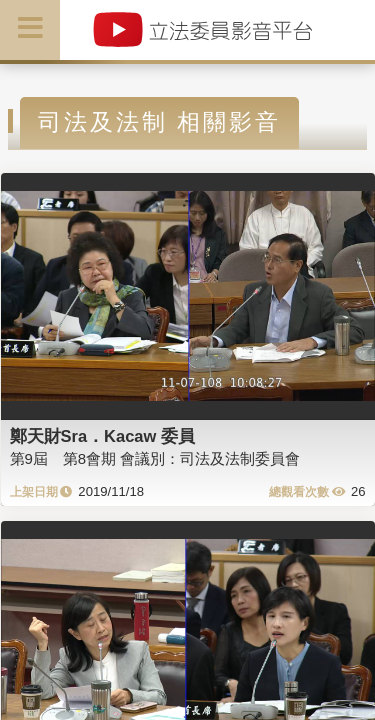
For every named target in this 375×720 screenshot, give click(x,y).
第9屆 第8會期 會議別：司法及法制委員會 (155, 458)
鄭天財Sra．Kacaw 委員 (102, 436)
